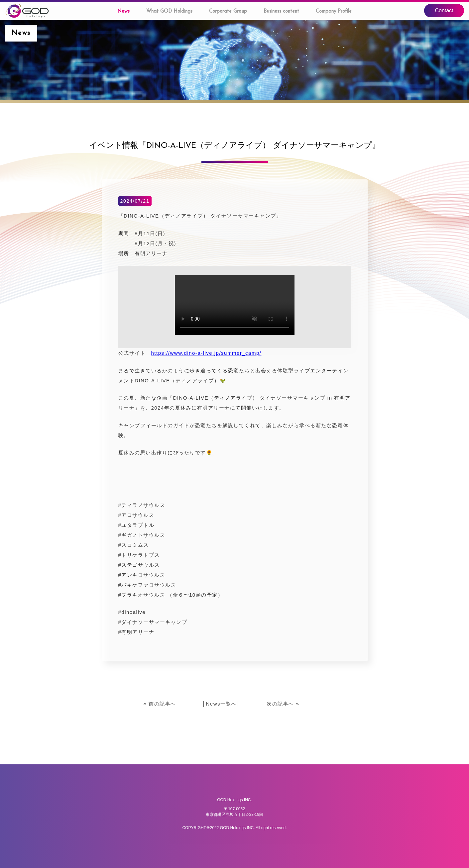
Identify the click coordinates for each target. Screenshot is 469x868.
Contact (444, 10)
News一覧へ (221, 704)
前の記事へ (162, 704)
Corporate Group (228, 11)
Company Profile (334, 11)
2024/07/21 (135, 201)
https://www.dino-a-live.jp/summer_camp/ (206, 353)
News (123, 11)
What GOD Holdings (169, 11)
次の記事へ (280, 704)
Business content (281, 11)
